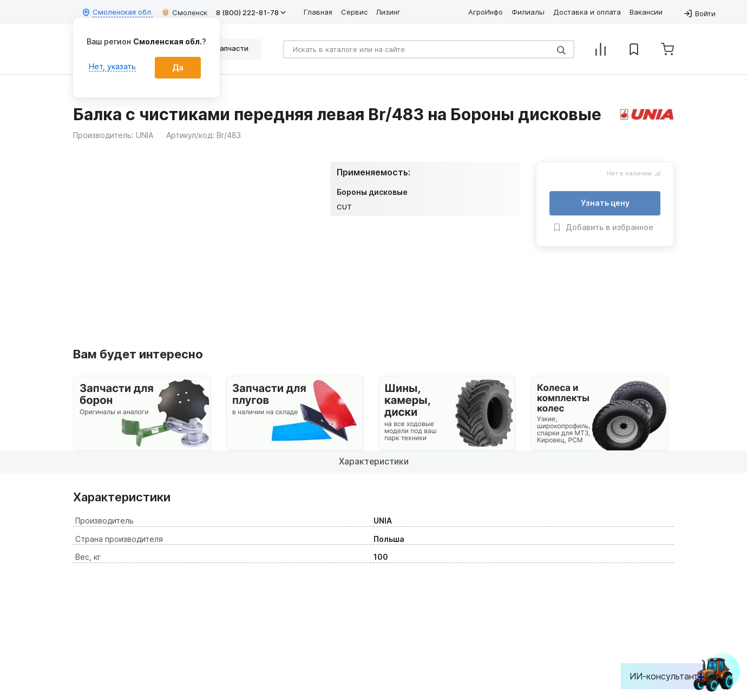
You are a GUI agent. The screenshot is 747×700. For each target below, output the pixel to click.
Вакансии (646, 12)
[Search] (429, 49)
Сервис (354, 12)
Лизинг (388, 12)
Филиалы (528, 12)
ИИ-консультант (672, 676)
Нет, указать (112, 66)
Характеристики (374, 461)
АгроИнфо (486, 12)
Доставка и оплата (587, 12)
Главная (318, 12)
